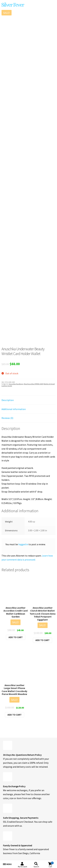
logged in (23, 544)
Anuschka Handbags (16, 384)
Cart (51, 865)
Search (36, 867)
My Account (22, 867)
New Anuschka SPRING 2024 (33, 384)
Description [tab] (8, 400)
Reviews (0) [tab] (7, 418)
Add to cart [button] (16, 637)
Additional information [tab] (14, 409)
